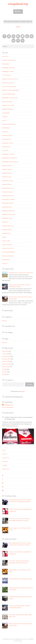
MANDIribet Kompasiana (9, 214)
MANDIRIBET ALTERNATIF (10, 158)
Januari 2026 (5, 354)
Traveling (5, 465)
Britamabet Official (7, 135)
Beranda (18, 27)
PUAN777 (5, 117)
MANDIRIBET (6, 64)
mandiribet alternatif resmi (9, 60)
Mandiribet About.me (8, 188)
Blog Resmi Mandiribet (8, 256)
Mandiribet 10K (6, 233)
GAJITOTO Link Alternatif (9, 87)
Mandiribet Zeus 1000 (8, 105)
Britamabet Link (6, 139)
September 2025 (7, 364)
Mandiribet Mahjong (7, 109)
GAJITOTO (5, 56)
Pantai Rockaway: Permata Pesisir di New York (21, 273)
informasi (5, 321)
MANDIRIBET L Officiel (8, 154)
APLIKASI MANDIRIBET (9, 94)
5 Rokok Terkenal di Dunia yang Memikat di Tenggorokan (19, 418)
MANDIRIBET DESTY (8, 203)
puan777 (4, 120)
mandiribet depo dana (8, 226)
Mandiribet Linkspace (8, 192)
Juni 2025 (5, 372)
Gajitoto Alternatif (7, 245)
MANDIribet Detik (7, 207)
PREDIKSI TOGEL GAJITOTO (10, 79)
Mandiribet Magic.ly (7, 169)
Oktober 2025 (6, 361)
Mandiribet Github (7, 230)
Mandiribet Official (7, 166)
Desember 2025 (6, 356)
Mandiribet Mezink (7, 173)
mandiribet (5, 222)
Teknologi (5, 461)
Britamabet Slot (6, 147)
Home (4, 450)
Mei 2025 (5, 374)
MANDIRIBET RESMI (8, 72)
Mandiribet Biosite (7, 184)
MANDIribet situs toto (8, 196)
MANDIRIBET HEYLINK (8, 68)
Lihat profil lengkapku (8, 407)
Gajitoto (4, 237)
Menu (19, 11)
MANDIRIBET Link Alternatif (10, 98)
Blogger (23, 391)
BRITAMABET (6, 128)
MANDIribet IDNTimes (8, 211)
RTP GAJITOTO (7, 75)
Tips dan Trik (6, 458)
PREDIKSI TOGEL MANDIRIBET (11, 90)
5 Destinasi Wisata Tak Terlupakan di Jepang (20, 579)
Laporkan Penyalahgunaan (14, 397)
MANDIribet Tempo (7, 218)
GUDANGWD (6, 113)
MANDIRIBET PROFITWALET (10, 162)
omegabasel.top (18, 4)
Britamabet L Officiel (8, 143)
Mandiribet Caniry (7, 177)
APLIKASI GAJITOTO (8, 83)
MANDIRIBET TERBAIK (9, 199)
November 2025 (6, 359)
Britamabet (5, 132)
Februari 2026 (6, 351)
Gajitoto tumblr (6, 241)
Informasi (5, 454)
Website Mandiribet (7, 102)
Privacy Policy (6, 469)
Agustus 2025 (6, 367)
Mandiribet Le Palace (8, 181)
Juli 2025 (4, 369)
